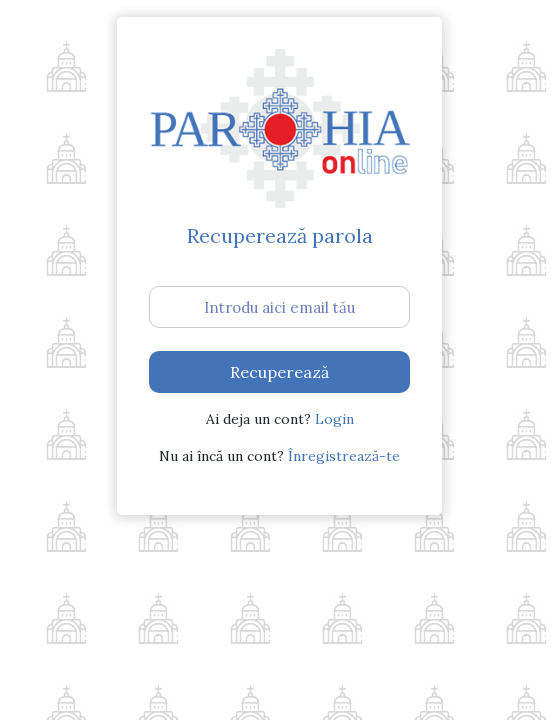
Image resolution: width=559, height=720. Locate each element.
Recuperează (279, 372)
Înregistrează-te (344, 456)
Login (334, 419)
